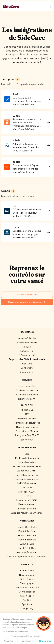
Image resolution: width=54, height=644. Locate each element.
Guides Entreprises (27, 462)
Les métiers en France (27, 475)
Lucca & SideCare (27, 535)
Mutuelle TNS (27, 351)
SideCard (27, 347)
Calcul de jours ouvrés (27, 427)
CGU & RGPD (27, 596)
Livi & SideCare (27, 544)
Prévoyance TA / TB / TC (27, 435)
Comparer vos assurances (27, 423)
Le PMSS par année (27, 483)
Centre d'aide (27, 571)
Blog (27, 454)
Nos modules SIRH (27, 419)
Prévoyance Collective (27, 343)
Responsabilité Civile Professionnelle (27, 359)
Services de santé (27, 509)
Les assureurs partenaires (27, 479)
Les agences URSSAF (27, 500)
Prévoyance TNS (27, 355)
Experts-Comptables (27, 527)
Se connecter (27, 372)
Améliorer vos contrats (27, 390)
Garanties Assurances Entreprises (27, 513)
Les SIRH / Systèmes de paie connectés (27, 557)
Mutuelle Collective (27, 338)
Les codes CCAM (27, 492)
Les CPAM (27, 488)
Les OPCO (27, 496)
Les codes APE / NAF (27, 471)
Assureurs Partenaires (27, 552)
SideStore (27, 364)
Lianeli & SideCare (27, 548)
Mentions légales (27, 592)
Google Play (27, 609)
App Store (27, 604)
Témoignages (27, 583)
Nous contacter (27, 575)
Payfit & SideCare (27, 531)
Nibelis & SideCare (27, 540)
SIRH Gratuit (27, 410)
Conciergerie (27, 368)
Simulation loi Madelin (27, 431)
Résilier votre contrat (27, 399)
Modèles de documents (27, 458)
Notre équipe (27, 579)
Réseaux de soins (27, 504)
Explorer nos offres (27, 386)
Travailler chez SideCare (27, 587)
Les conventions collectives (27, 466)
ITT (27, 414)
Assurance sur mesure (27, 395)
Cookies (27, 600)
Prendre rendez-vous (27, 294)
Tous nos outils (27, 440)
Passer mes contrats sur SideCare (27, 302)
